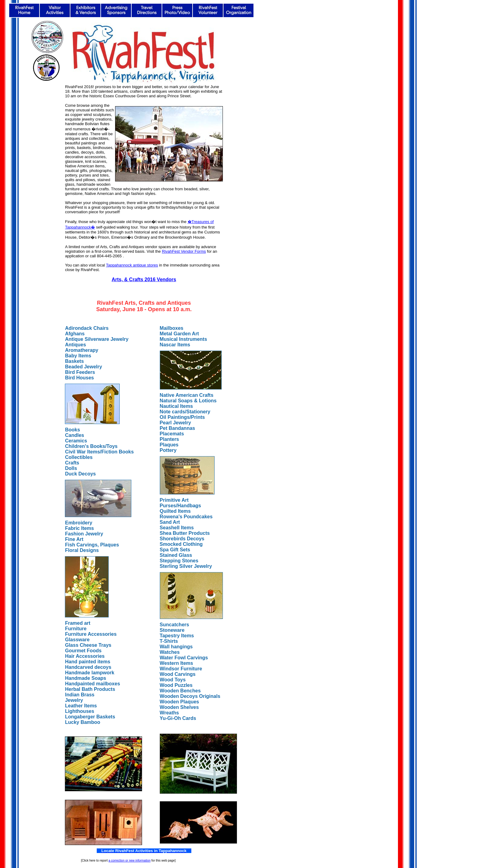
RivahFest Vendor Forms (184, 251)
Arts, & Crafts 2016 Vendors (144, 279)
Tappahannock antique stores (132, 265)
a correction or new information (129, 861)
